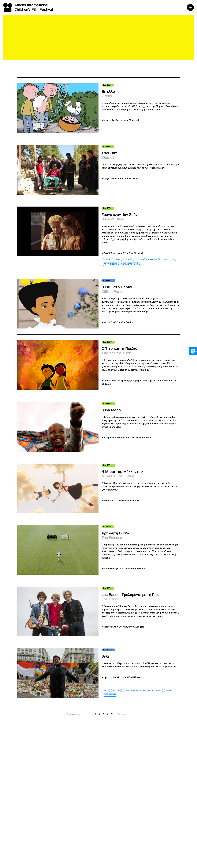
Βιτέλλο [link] (108, 92)
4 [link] (99, 714)
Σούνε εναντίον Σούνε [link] (120, 215)
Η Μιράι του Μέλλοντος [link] (122, 472)
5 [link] (104, 714)
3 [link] (95, 714)
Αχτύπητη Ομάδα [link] (116, 534)
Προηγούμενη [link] (74, 714)
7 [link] (112, 714)
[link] (193, 351)
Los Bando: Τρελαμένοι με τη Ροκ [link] (130, 595)
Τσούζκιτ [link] (109, 153)
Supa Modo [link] (111, 410)
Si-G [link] (105, 657)
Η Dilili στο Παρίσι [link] (117, 287)
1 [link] (87, 714)
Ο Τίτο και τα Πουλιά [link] (119, 349)
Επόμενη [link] (122, 714)
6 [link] (108, 714)
